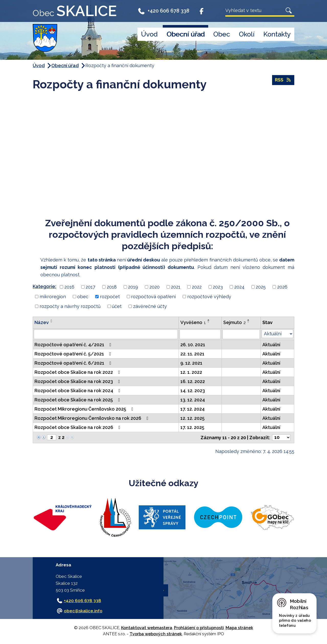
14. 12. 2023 (193, 391)
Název (42, 322)
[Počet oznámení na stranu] (281, 438)
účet (117, 306)
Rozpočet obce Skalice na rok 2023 (78, 381)
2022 (197, 287)
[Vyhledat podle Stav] (277, 334)
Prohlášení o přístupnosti (199, 628)
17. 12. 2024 (192, 409)
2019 (133, 287)
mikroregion (53, 297)
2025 (261, 287)
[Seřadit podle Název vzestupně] (52, 320)
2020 (155, 287)
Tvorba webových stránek (156, 634)
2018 (112, 287)
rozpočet (110, 297)
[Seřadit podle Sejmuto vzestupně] (249, 320)
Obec (222, 34)
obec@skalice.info (83, 611)
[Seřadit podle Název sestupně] (52, 322)
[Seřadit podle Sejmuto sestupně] (249, 322)
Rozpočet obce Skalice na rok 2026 (78, 427)
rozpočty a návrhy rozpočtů (70, 306)
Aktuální (271, 345)
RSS (283, 80)
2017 (90, 287)
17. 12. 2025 (192, 427)
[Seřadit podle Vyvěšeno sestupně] (209, 322)
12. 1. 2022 (191, 372)
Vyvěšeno (193, 322)
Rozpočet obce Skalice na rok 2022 (78, 372)
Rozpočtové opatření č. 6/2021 (74, 363)
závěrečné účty (150, 306)
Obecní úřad (186, 34)
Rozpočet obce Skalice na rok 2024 (78, 391)
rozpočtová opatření (153, 297)
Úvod (149, 34)
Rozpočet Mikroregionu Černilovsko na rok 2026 (92, 418)
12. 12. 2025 (192, 418)
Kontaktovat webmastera (147, 628)
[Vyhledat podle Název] (106, 334)
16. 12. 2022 (193, 381)
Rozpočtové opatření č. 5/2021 (74, 354)
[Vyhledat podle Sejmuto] (241, 334)
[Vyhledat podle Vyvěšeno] (200, 334)
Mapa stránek (239, 628)
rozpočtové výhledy (209, 297)
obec (83, 297)
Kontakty (277, 34)
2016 (69, 287)
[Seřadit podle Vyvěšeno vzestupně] (209, 320)
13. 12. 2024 (193, 400)
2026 (282, 287)
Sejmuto (235, 322)
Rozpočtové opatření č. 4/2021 (74, 345)
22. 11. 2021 (192, 354)
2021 (176, 287)
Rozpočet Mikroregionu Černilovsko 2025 (85, 409)
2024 (239, 287)
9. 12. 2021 (191, 363)
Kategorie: (44, 286)
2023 (218, 287)
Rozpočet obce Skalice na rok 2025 (78, 400)
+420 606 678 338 (163, 11)
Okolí (247, 34)
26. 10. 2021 (193, 345)
